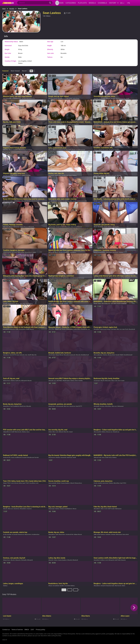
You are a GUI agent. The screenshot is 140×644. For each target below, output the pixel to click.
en (122, 3)
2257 (32, 630)
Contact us (6, 630)
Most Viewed (15, 71)
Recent (24, 71)
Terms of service (17, 630)
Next (79, 591)
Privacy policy (40, 630)
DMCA (27, 630)
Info (6, 36)
